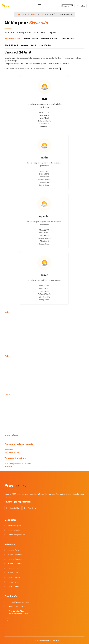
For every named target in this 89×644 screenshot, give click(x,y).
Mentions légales (15, 525)
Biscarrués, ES (10, 450)
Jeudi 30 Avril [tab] (46, 45)
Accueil (22, 14)
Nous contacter (14, 530)
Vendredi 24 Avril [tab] (13, 39)
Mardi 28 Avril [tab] (11, 45)
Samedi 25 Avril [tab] (31, 39)
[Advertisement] (44, 333)
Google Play (15, 508)
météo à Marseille (15, 564)
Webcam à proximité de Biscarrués (18, 464)
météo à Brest (14, 568)
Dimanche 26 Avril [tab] (50, 39)
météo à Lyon (13, 582)
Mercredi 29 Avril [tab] (29, 45)
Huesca (45, 14)
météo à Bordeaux (15, 555)
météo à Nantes (14, 577)
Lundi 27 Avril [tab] (67, 39)
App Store (32, 508)
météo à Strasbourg (16, 586)
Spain (33, 14)
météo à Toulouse (15, 559)
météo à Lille (13, 573)
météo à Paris (13, 550)
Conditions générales (16, 535)
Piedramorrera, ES (12, 452)
